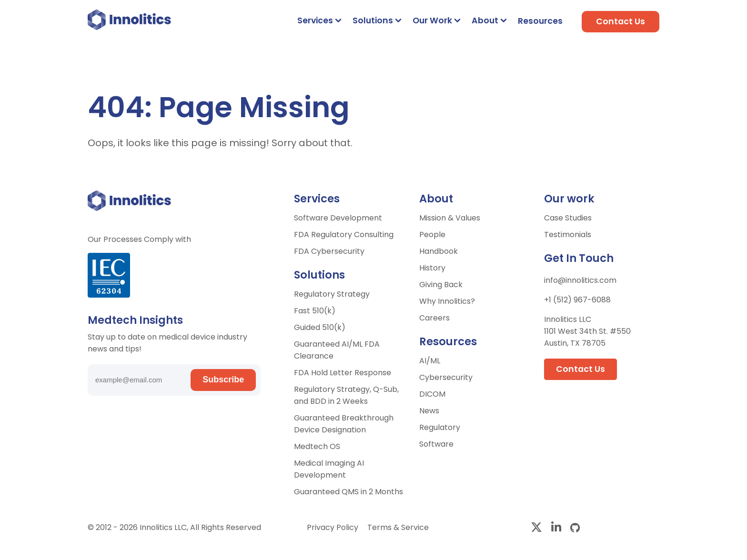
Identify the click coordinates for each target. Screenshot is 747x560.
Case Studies (568, 218)
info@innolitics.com (580, 280)
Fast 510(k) (315, 311)
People (432, 235)
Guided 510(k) (320, 327)
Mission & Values (450, 218)
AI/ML (430, 361)
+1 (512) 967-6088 (577, 300)
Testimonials (568, 235)
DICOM (432, 394)
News (429, 411)
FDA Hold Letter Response (343, 373)
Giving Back (441, 285)
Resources (540, 21)
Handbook (439, 251)
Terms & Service (398, 527)
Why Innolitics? (447, 301)
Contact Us (621, 21)
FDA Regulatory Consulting (344, 235)
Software (436, 444)
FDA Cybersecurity (329, 251)
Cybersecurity (446, 377)
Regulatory (440, 427)
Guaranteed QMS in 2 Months (348, 492)
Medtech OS (317, 446)
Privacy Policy (333, 527)
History (432, 268)
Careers (434, 318)
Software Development (338, 218)
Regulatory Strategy (332, 294)
